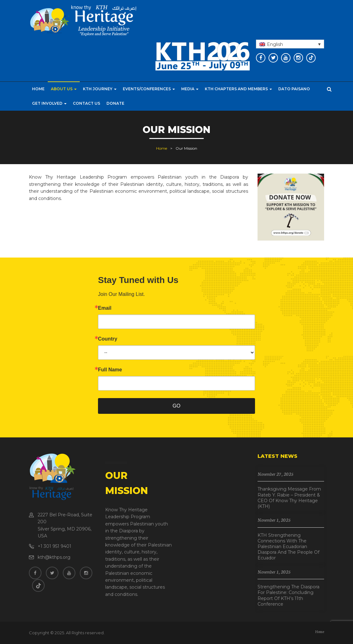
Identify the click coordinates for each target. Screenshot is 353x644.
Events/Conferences (149, 89)
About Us (64, 89)
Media (190, 89)
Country (108, 339)
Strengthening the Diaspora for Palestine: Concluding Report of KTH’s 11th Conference (288, 595)
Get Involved (49, 103)
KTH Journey (100, 89)
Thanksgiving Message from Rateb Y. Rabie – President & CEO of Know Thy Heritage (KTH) (289, 498)
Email (105, 308)
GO (177, 406)
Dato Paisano (294, 89)
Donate (115, 103)
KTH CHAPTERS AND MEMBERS (238, 89)
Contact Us (87, 103)
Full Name (110, 370)
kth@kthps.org (54, 557)
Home (38, 89)
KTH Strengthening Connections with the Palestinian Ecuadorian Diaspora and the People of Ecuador (288, 547)
